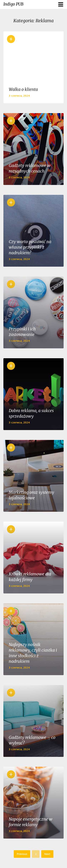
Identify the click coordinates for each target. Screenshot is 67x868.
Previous (22, 854)
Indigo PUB (13, 4)
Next (47, 854)
